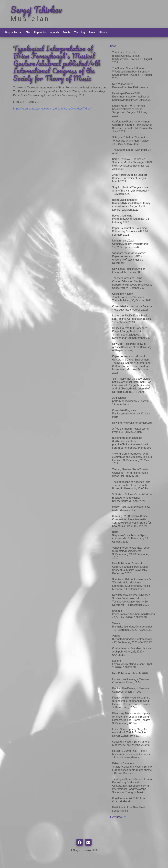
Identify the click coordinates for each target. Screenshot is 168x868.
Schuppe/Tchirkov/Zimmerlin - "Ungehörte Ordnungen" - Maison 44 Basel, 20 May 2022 (131, 141)
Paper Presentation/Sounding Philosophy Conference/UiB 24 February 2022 (130, 231)
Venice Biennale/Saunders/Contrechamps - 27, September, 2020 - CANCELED (132, 627)
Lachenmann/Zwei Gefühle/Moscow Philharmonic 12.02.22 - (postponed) (130, 244)
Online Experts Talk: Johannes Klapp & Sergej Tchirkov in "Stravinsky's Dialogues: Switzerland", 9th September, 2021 (132, 333)
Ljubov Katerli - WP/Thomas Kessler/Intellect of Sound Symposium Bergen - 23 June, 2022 (130, 111)
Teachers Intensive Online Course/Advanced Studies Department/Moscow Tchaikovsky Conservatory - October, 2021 (132, 283)
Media (67, 32)
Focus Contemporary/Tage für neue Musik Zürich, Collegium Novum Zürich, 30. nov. (130, 732)
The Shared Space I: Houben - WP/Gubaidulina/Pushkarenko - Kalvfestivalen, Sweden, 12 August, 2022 (132, 73)
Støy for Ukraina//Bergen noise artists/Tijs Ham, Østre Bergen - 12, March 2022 (131, 191)
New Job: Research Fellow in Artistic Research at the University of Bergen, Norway (132, 347)
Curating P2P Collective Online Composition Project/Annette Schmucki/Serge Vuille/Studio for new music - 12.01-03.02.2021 (132, 521)
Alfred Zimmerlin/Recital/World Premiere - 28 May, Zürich (130, 430)
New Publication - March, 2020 (130, 673)
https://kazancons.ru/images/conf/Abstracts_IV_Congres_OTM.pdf (52, 109)
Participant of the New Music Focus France (129, 809)
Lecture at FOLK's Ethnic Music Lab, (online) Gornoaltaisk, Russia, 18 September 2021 (132, 319)
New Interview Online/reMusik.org (132, 423)
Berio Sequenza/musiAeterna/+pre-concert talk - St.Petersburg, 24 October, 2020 (130, 537)
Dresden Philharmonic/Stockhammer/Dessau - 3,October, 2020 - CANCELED (134, 614)
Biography (11, 32)
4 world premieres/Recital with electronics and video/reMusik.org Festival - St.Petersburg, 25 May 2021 (132, 459)
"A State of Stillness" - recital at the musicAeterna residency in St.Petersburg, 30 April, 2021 (132, 498)
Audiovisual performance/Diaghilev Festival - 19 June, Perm (131, 401)
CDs (28, 32)
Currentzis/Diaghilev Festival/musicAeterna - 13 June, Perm (131, 414)
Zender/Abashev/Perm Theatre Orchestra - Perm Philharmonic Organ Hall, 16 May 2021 (130, 473)
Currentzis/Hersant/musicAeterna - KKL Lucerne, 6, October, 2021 (132, 308)
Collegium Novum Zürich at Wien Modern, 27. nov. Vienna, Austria (131, 743)
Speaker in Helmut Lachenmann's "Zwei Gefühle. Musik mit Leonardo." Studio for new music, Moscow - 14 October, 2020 (132, 584)
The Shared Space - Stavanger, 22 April (132, 151)
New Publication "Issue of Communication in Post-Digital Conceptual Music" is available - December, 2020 (131, 568)
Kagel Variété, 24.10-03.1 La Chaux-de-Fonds (128, 800)
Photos (104, 32)
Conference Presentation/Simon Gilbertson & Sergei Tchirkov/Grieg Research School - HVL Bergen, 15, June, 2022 (132, 127)
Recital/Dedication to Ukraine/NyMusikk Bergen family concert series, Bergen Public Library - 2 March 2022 (131, 205)
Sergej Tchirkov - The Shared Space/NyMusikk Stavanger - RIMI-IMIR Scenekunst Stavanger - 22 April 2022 (132, 164)
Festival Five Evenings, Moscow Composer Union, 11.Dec (131, 690)
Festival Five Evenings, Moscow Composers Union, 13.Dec (131, 681)
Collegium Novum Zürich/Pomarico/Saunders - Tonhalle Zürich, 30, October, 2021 (132, 297)
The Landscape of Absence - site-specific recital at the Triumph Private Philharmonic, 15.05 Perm (132, 485)
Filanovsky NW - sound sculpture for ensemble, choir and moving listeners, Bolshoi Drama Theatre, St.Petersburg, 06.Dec (131, 718)
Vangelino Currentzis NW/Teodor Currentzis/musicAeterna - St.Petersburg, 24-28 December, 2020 (131, 553)
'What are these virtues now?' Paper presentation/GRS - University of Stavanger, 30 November (129, 258)
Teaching (79, 32)
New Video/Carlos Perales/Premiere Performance (130, 86)
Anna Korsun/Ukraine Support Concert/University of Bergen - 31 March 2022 (132, 178)
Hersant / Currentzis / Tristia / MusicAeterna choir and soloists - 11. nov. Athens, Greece (132, 754)
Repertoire (40, 32)
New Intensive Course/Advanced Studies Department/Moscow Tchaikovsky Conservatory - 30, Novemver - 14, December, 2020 (131, 600)
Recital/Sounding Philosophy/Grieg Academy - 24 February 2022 (131, 219)
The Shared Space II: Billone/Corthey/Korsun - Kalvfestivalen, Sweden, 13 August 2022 (132, 57)
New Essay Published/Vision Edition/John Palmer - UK (129, 271)
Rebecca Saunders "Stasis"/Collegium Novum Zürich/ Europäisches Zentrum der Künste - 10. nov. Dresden (132, 768)
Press (92, 32)
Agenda (55, 32)
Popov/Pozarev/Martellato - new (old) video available (131, 509)
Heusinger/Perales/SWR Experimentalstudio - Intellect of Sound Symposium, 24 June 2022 (132, 97)
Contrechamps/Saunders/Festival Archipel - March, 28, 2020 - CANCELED (132, 652)
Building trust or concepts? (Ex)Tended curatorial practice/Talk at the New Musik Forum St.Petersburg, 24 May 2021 (132, 443)
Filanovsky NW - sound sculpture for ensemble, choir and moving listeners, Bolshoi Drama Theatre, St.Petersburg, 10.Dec (131, 703)
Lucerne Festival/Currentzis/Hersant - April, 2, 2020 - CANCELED (132, 664)
